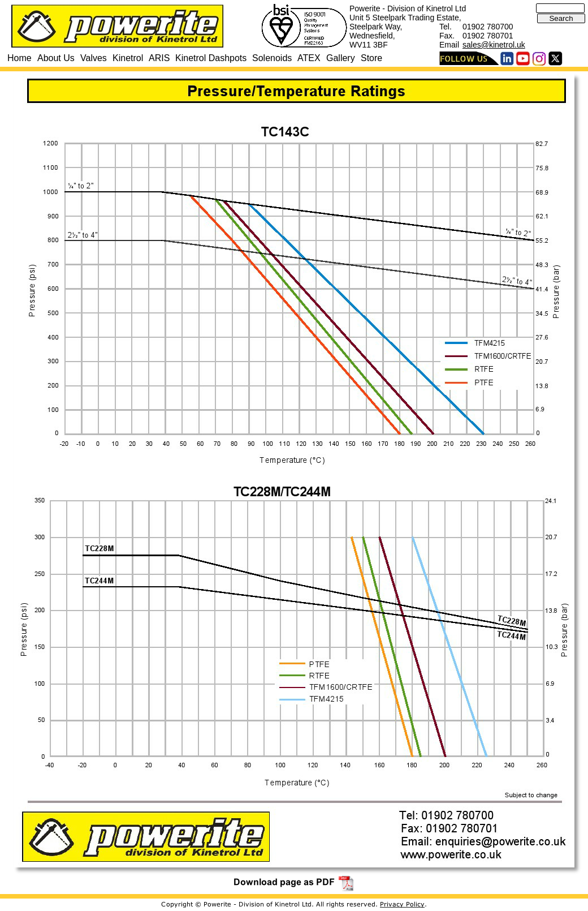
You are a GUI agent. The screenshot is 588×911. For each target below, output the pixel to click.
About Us (56, 58)
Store (371, 58)
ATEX (309, 58)
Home (20, 58)
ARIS (159, 58)
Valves (94, 58)
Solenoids (272, 58)
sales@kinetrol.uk (494, 45)
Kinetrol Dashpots (211, 58)
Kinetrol (128, 58)
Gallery (341, 58)
